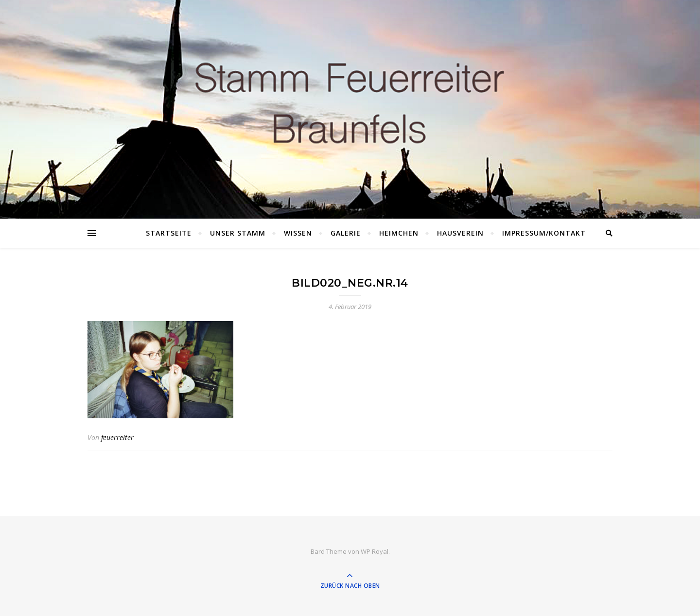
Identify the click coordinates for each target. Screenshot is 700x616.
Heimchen (399, 233)
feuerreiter (117, 437)
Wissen (298, 233)
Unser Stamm (238, 233)
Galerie (346, 233)
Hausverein (460, 233)
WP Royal (375, 551)
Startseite (169, 233)
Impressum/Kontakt (544, 233)
